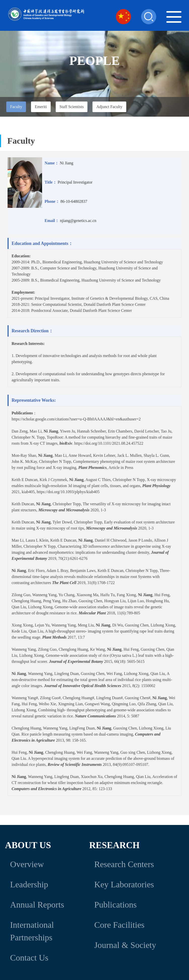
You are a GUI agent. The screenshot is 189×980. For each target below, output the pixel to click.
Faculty (16, 107)
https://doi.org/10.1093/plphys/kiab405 (68, 492)
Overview (27, 864)
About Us (28, 845)
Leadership (29, 884)
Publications (115, 905)
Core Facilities (119, 925)
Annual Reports (37, 905)
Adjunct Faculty (109, 107)
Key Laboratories (124, 884)
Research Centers (124, 864)
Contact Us (29, 958)
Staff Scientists (72, 107)
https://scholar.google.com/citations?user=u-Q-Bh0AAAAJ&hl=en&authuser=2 (76, 419)
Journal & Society (125, 945)
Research (114, 845)
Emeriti (41, 107)
